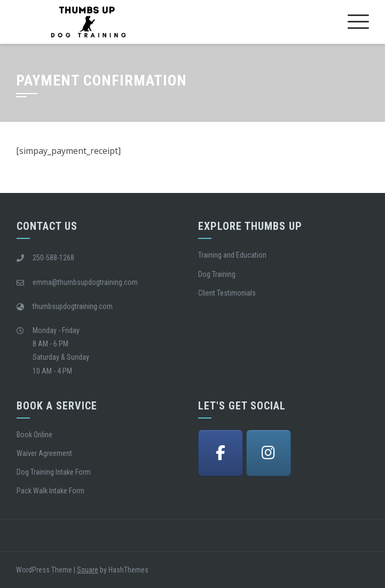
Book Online (34, 435)
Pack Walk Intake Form (50, 491)
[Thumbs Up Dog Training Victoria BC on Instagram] (269, 453)
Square (88, 570)
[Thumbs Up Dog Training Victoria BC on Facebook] (221, 453)
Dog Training (217, 274)
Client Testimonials (227, 293)
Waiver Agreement (44, 453)
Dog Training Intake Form (54, 472)
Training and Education (232, 255)
